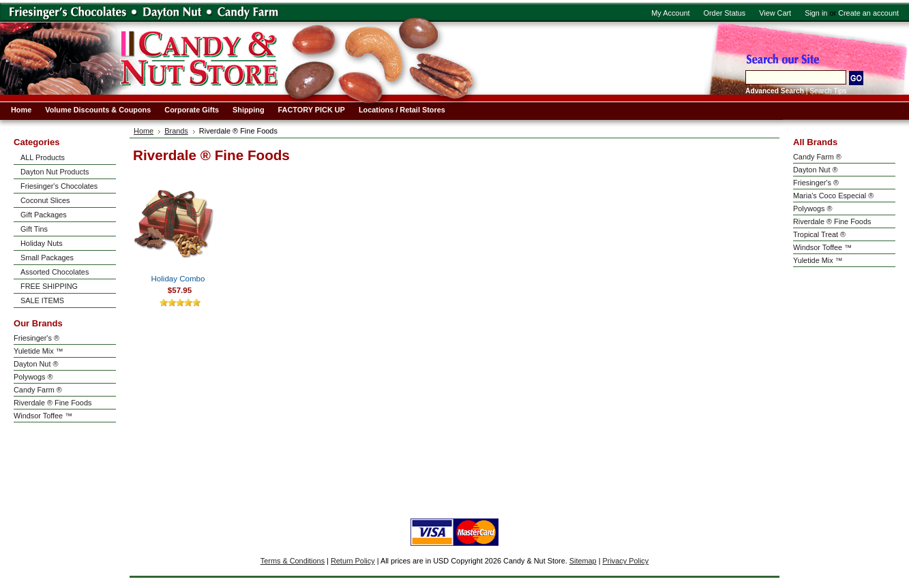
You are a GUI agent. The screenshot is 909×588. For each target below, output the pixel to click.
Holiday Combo (178, 279)
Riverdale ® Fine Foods (53, 403)
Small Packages (47, 258)
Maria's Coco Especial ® (833, 196)
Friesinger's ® (36, 338)
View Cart (775, 13)
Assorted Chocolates (55, 272)
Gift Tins (34, 229)
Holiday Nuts (42, 243)
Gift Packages (44, 215)
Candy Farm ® (38, 390)
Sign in (816, 13)
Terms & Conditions (293, 561)
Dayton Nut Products (55, 172)
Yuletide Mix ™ (39, 351)
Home (144, 131)
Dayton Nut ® (36, 364)
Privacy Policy (626, 561)
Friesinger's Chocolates (59, 186)
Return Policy (353, 561)
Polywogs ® (33, 377)
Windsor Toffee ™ (43, 416)
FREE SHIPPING (49, 286)
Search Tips (828, 91)
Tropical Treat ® (819, 234)
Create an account (868, 13)
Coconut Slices (45, 200)
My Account (670, 13)
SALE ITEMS (42, 300)
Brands (176, 131)
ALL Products (43, 157)
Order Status (725, 13)
